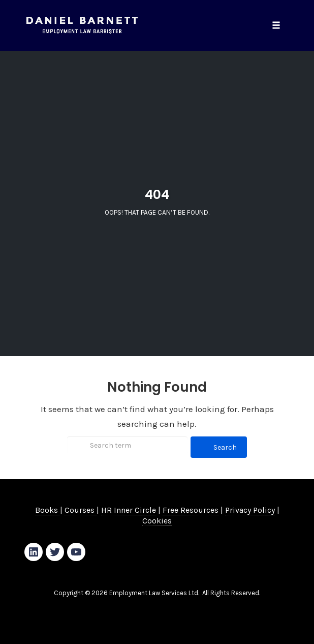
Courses (81, 510)
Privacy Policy (250, 510)
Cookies (157, 521)
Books (48, 510)
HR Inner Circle (129, 510)
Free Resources (191, 510)
